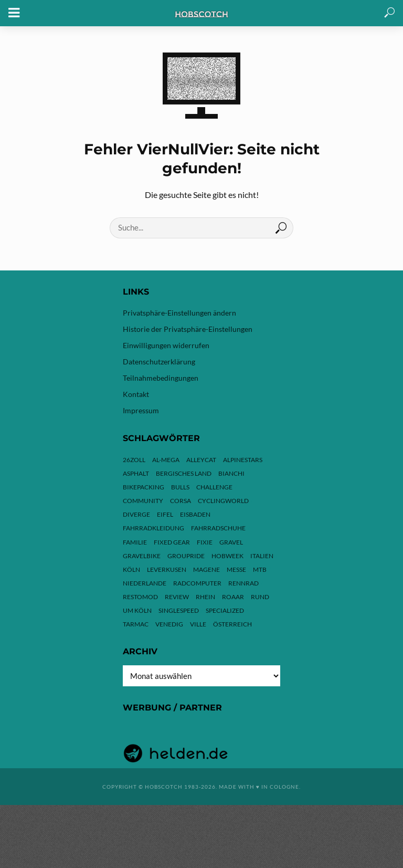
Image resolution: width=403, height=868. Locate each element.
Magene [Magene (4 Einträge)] (206, 569)
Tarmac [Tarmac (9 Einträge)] (136, 624)
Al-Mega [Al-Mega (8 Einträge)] (166, 460)
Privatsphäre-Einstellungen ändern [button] (179, 313)
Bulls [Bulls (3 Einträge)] (180, 487)
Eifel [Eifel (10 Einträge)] (165, 514)
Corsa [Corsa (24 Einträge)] (181, 501)
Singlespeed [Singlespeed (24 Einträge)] (179, 610)
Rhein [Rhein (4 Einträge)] (205, 597)
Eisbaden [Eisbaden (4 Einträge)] (195, 514)
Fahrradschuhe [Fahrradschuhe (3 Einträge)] (218, 528)
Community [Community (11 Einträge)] (143, 501)
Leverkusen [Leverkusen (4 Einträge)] (167, 569)
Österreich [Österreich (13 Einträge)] (232, 624)
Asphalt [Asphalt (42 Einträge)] (136, 473)
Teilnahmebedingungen (161, 378)
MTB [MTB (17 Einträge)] (260, 569)
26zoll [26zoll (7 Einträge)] (134, 460)
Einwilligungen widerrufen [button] (166, 345)
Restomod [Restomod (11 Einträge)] (140, 597)
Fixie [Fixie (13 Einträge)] (205, 542)
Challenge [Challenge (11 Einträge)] (214, 487)
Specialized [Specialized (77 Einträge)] (225, 610)
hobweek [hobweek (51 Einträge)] (227, 556)
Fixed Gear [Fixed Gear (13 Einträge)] (172, 542)
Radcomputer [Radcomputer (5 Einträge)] (197, 583)
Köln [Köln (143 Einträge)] (131, 569)
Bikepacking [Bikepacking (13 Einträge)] (144, 487)
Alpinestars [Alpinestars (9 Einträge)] (243, 460)
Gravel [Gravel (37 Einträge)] (231, 542)
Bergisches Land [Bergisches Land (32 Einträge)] (184, 473)
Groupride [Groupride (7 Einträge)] (186, 556)
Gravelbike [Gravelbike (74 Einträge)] (142, 556)
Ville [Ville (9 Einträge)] (198, 624)
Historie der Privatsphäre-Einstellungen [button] (188, 329)
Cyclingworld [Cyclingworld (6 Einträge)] (223, 501)
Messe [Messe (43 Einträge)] (236, 569)
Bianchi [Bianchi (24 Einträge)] (231, 473)
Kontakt (136, 394)
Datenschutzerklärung (159, 362)
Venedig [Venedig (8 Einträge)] (169, 624)
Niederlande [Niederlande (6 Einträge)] (145, 583)
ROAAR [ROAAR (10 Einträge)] (233, 597)
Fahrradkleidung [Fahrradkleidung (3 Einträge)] (153, 528)
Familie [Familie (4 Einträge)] (135, 542)
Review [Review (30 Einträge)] (177, 597)
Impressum (141, 410)
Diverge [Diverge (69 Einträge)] (136, 514)
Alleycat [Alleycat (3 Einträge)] (201, 460)
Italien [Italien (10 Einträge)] (262, 556)
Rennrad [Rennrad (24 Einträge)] (243, 583)
